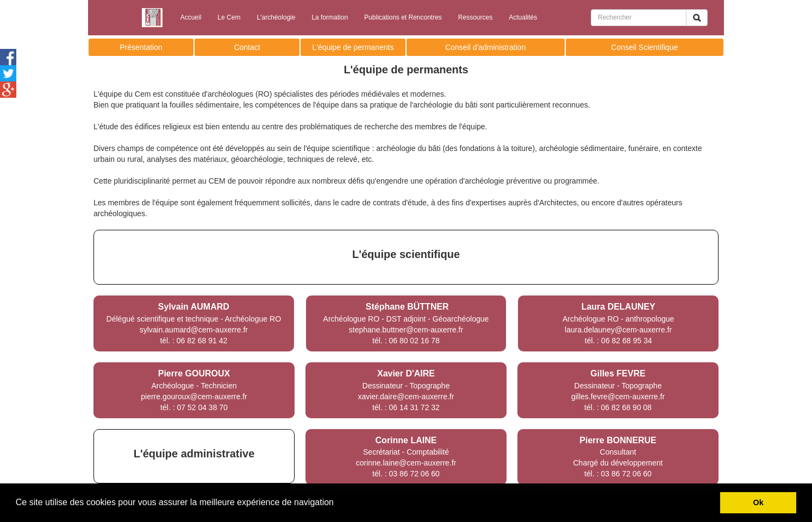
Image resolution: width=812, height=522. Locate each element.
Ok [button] (758, 502)
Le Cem (229, 17)
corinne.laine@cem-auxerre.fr (406, 463)
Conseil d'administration (485, 47)
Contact (247, 47)
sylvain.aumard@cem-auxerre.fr (194, 330)
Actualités (523, 17)
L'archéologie (276, 17)
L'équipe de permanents (353, 47)
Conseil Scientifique (644, 47)
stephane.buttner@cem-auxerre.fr (406, 330)
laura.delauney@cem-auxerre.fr (618, 330)
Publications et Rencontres (403, 17)
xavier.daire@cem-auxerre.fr (406, 397)
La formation (330, 17)
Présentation (141, 47)
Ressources (475, 17)
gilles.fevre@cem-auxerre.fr (618, 397)
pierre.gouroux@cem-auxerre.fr (194, 397)
